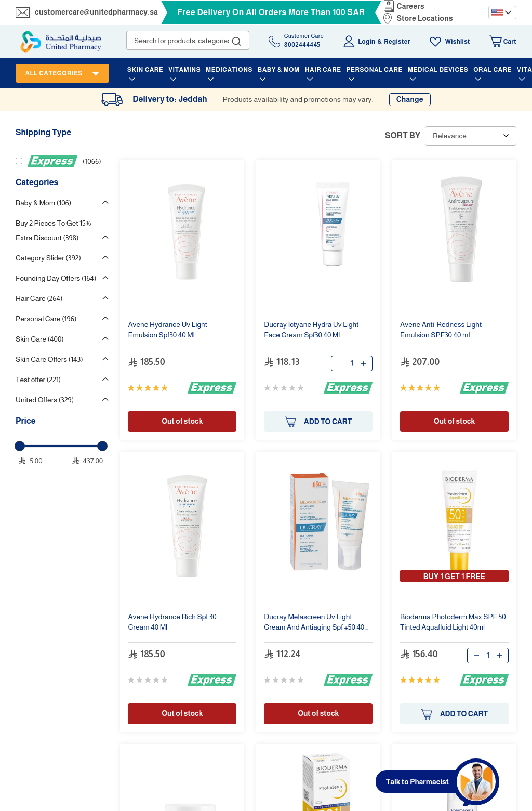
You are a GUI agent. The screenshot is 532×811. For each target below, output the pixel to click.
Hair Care (39, 298)
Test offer (38, 380)
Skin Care (40, 339)
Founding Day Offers (56, 278)
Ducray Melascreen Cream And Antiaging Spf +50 (316, 623)
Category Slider (48, 258)
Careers (411, 6)
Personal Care (46, 319)
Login (367, 42)
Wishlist (458, 42)
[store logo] (61, 42)
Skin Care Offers (49, 359)
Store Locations (425, 18)
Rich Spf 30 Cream (172, 622)
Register (397, 42)
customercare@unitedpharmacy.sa (96, 12)
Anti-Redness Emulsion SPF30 (441, 330)
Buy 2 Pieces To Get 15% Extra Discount (53, 230)
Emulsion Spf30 (168, 330)
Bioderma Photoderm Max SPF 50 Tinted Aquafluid (453, 622)
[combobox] (188, 40)
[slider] (20, 446)
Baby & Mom (43, 203)
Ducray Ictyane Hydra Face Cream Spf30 (311, 330)
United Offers (45, 400)
